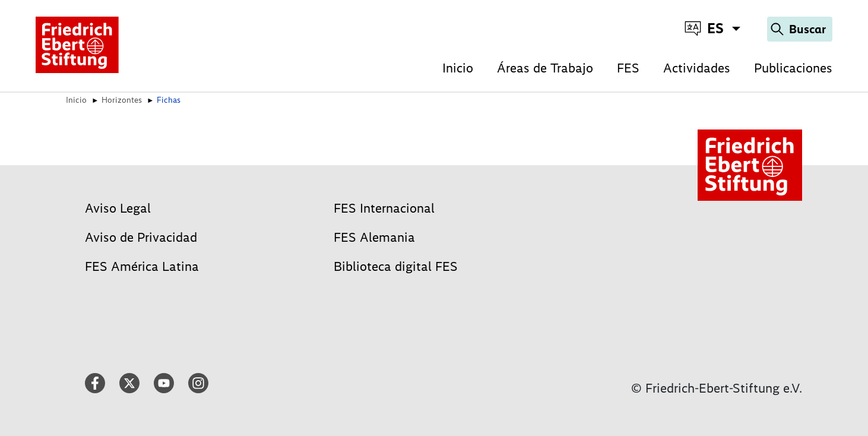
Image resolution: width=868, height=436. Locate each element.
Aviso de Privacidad (141, 237)
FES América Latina (142, 266)
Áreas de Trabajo (545, 68)
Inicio (458, 68)
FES (628, 68)
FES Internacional (384, 208)
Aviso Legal (118, 208)
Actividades (697, 68)
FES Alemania (374, 237)
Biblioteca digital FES (396, 266)
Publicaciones (793, 68)
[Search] (800, 29)
